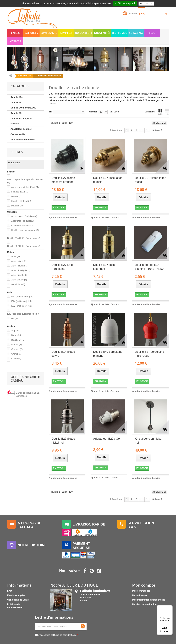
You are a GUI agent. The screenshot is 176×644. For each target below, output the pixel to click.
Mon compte (144, 585)
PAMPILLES (66, 33)
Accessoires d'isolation (24, 216)
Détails (52, 104)
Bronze (17, 345)
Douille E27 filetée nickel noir (63, 441)
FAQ (10, 591)
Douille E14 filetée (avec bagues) (25, 238)
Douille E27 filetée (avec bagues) (25, 246)
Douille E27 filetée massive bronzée (63, 180)
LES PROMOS (120, 33)
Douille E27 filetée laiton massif (150, 180)
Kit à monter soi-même (23, 140)
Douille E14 (16, 97)
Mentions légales (16, 595)
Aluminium (18, 284)
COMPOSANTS (49, 33)
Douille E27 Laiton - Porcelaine (64, 267)
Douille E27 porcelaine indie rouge (149, 354)
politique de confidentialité (64, 635)
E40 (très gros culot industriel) (24, 314)
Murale (16, 196)
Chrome (17, 349)
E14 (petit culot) (21, 301)
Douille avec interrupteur (25, 230)
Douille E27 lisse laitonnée (104, 267)
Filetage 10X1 (20, 192)
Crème (16, 354)
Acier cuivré (19, 261)
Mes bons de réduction (144, 604)
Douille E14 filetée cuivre (63, 354)
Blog (152, 33)
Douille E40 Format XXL (23, 108)
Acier (16, 256)
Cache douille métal (23, 226)
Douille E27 (16, 102)
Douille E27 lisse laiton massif (108, 180)
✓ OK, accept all (125, 3)
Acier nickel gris (21, 270)
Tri (50, 112)
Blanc (16, 335)
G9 (15, 318)
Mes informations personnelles (149, 600)
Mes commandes (141, 591)
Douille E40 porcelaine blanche (108, 354)
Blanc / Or (18, 340)
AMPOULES (31, 33)
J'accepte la (58, 635)
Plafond (17, 206)
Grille (160, 112)
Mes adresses (139, 595)
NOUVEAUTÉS (102, 33)
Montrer (93, 112)
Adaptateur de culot (21, 129)
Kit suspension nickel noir (148, 441)
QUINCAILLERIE (84, 33)
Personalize (146, 4)
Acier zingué (19, 280)
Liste (167, 112)
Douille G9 (16, 113)
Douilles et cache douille (49, 76)
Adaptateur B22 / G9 (106, 439)
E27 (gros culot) (22, 306)
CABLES (15, 33)
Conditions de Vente (18, 600)
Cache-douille (18, 134)
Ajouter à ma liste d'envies (63, 217)
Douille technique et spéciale (21, 121)
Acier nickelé (19, 275)
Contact (15, 41)
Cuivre (16, 358)
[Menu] (170, 607)
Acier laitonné (20, 266)
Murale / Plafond (21, 201)
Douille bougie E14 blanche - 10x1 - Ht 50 (149, 267)
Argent (17, 331)
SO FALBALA (136, 33)
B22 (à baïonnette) (22, 297)
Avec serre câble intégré (25, 187)
